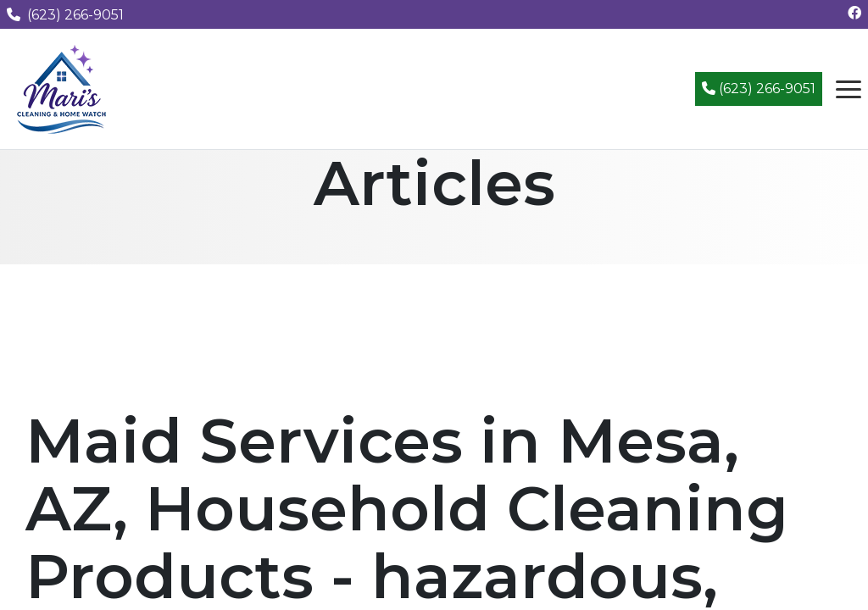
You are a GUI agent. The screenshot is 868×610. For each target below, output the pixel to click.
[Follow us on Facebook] (854, 13)
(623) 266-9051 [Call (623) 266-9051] (759, 89)
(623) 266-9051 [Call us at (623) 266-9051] (65, 15)
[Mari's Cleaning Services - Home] (62, 88)
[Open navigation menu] (849, 89)
